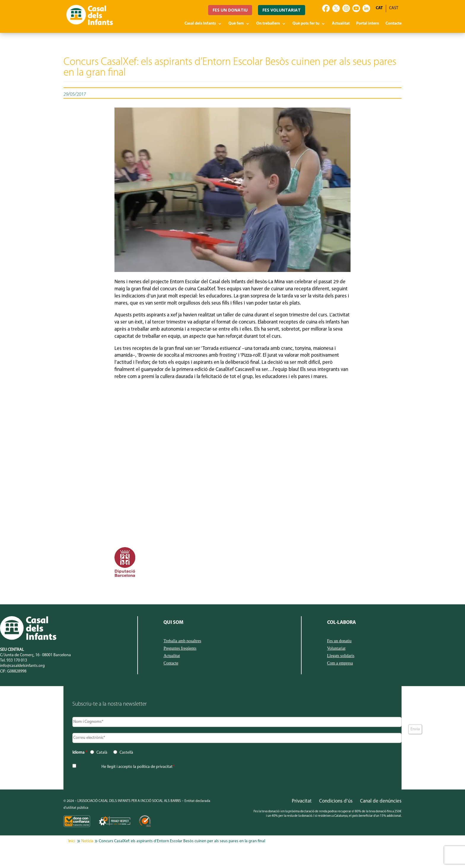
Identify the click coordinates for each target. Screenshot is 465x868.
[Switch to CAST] (394, 8)
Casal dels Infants (200, 24)
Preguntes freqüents (180, 648)
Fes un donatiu (339, 641)
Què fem (236, 24)
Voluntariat (336, 648)
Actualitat (341, 24)
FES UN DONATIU (230, 10)
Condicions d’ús (336, 801)
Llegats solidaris (341, 656)
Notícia (87, 841)
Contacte (394, 24)
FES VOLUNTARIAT (282, 10)
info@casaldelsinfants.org (22, 666)
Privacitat (302, 801)
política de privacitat (155, 767)
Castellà (126, 753)
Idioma (80, 753)
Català (102, 753)
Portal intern (368, 24)
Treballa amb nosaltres (182, 641)
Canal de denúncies (381, 801)
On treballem (268, 24)
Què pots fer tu (306, 24)
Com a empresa (340, 663)
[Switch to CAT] (379, 8)
